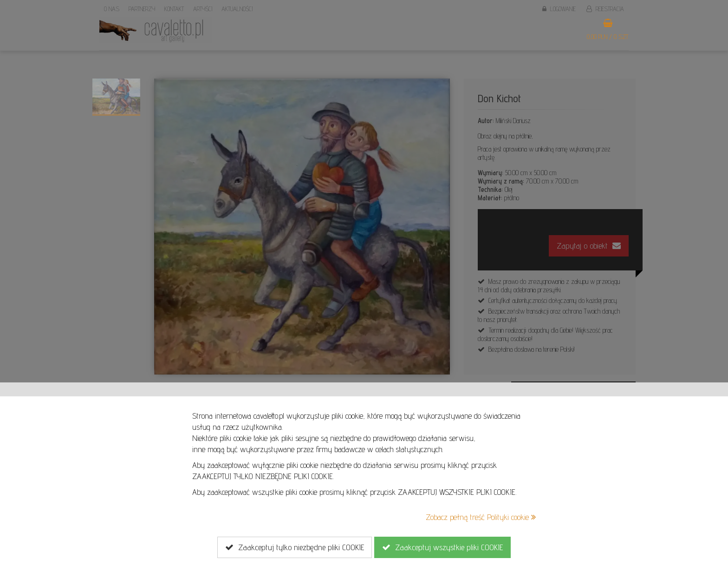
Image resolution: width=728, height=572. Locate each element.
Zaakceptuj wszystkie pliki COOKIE (442, 547)
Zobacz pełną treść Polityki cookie (481, 517)
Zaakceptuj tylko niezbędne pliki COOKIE (295, 547)
